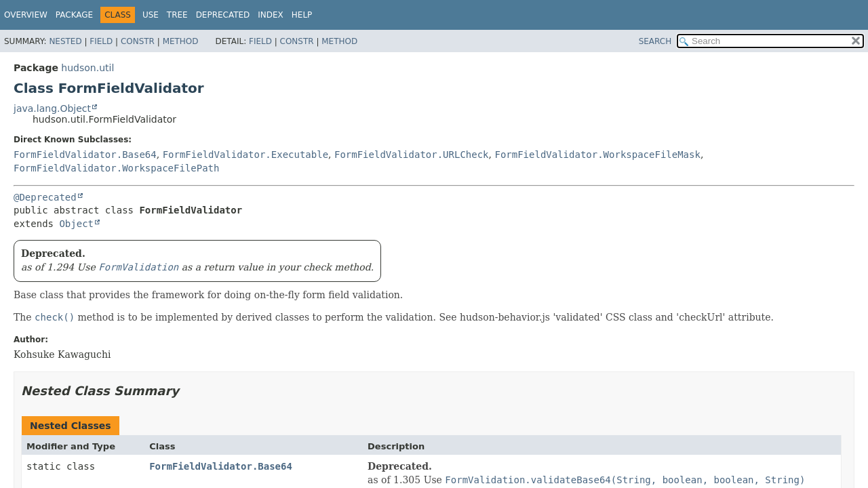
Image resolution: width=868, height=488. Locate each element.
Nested (65, 41)
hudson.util (87, 68)
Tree (177, 15)
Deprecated (223, 15)
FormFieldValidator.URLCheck (412, 155)
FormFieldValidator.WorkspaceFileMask (597, 155)
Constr (138, 41)
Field (101, 41)
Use (151, 15)
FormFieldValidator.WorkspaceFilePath (116, 168)
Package (74, 15)
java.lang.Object (52, 108)
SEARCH (655, 41)
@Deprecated (45, 197)
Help (302, 15)
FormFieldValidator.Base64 (85, 155)
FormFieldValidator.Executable (245, 155)
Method (181, 41)
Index (271, 15)
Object (76, 224)
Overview (26, 15)
